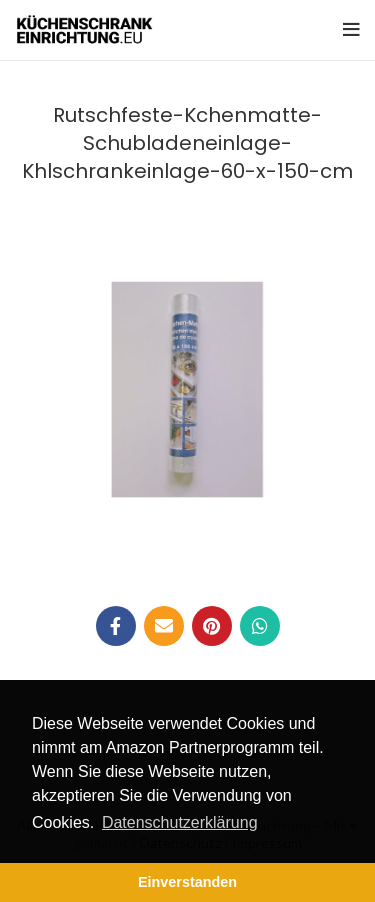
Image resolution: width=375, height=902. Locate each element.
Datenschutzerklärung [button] (180, 822)
